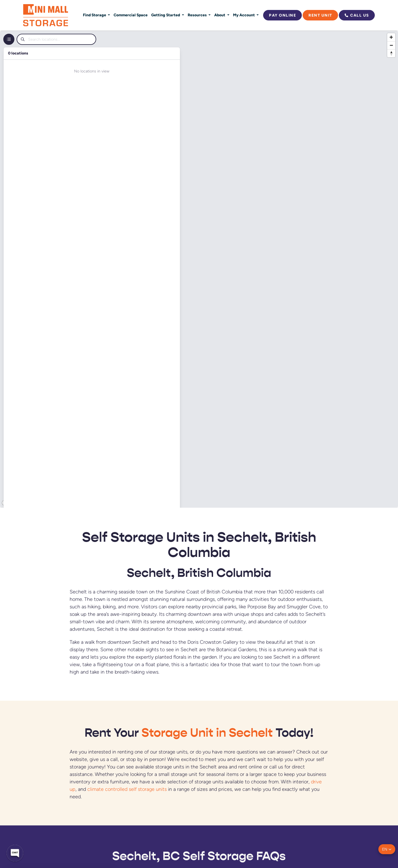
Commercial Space (131, 15)
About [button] (220, 15)
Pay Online (282, 15)
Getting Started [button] (166, 15)
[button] (387, 849)
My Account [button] (244, 15)
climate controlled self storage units (127, 789)
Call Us (357, 15)
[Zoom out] (391, 45)
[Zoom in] (391, 37)
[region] (199, 269)
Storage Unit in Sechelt (207, 733)
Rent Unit (320, 15)
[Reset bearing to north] (391, 53)
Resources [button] (198, 15)
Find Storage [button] (95, 15)
